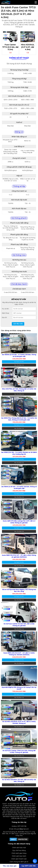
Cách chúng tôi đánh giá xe (19, 862)
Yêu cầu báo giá (19, 365)
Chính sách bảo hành (19, 856)
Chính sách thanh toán (19, 859)
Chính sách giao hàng (19, 853)
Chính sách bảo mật (19, 848)
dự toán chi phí (19, 362)
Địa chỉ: (5, 317)
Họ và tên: (5, 309)
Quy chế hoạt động (19, 850)
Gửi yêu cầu (18, 324)
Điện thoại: (6, 313)
